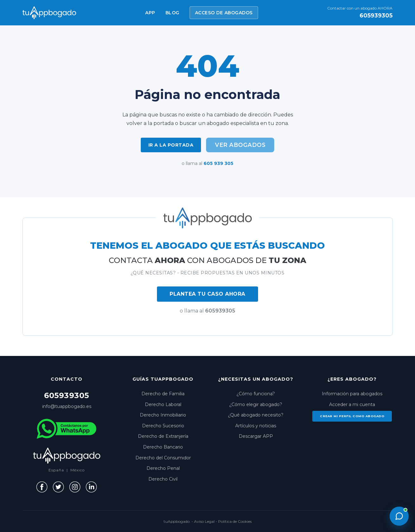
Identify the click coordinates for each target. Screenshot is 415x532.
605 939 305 (218, 163)
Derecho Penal (163, 468)
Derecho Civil (163, 479)
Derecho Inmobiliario (163, 415)
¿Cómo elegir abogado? (256, 404)
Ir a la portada (171, 145)
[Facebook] (42, 487)
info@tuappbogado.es (67, 406)
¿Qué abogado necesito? (256, 415)
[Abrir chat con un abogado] (399, 516)
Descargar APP (256, 436)
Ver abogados (240, 145)
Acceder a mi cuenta (352, 404)
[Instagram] (75, 487)
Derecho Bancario (163, 447)
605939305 (376, 16)
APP (150, 13)
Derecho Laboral (163, 404)
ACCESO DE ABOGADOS (224, 13)
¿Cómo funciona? (256, 394)
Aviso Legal (204, 521)
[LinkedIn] (91, 487)
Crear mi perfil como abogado (352, 416)
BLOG (172, 13)
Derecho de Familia (163, 394)
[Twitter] (58, 487)
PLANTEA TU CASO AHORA (207, 294)
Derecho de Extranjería (163, 436)
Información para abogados (352, 394)
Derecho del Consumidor (163, 458)
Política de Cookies (235, 521)
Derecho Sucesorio (163, 426)
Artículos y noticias (256, 426)
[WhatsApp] (67, 429)
